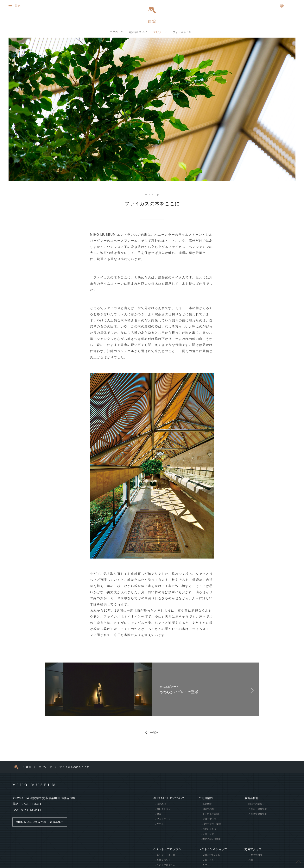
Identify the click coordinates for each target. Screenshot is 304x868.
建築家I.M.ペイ (138, 33)
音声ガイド (208, 838)
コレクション (164, 813)
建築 (152, 22)
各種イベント (164, 864)
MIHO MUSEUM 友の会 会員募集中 (42, 826)
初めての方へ (209, 813)
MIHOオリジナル (211, 859)
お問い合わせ (209, 833)
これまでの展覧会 (258, 818)
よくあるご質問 (211, 818)
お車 (251, 864)
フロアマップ (209, 823)
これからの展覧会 (258, 813)
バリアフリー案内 (212, 828)
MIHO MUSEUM (42, 789)
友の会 (160, 828)
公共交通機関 (255, 859)
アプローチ (117, 33)
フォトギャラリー (183, 33)
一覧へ (155, 736)
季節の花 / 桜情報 (212, 843)
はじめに (161, 808)
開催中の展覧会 (256, 808)
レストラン (208, 864)
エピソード (160, 33)
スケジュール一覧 (166, 859)
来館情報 (207, 808)
